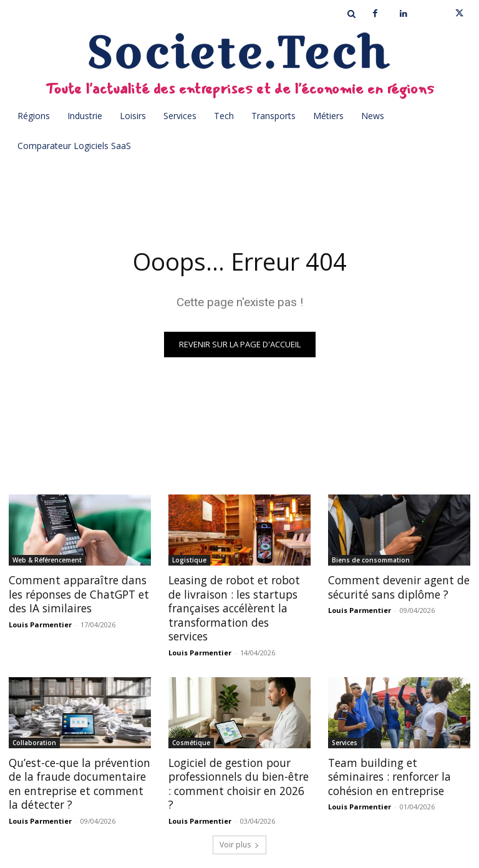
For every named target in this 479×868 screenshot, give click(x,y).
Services (345, 728)
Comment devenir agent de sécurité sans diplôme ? (394, 587)
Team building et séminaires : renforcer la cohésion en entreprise (399, 762)
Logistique (189, 560)
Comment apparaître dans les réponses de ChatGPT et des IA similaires (75, 594)
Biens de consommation (371, 560)
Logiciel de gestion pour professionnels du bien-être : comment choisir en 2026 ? (239, 762)
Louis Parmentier (40, 623)
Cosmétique (191, 728)
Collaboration (34, 728)
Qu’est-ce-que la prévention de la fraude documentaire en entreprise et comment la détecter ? (78, 769)
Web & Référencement (47, 560)
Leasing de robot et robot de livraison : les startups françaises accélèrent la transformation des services (238, 601)
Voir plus (239, 828)
